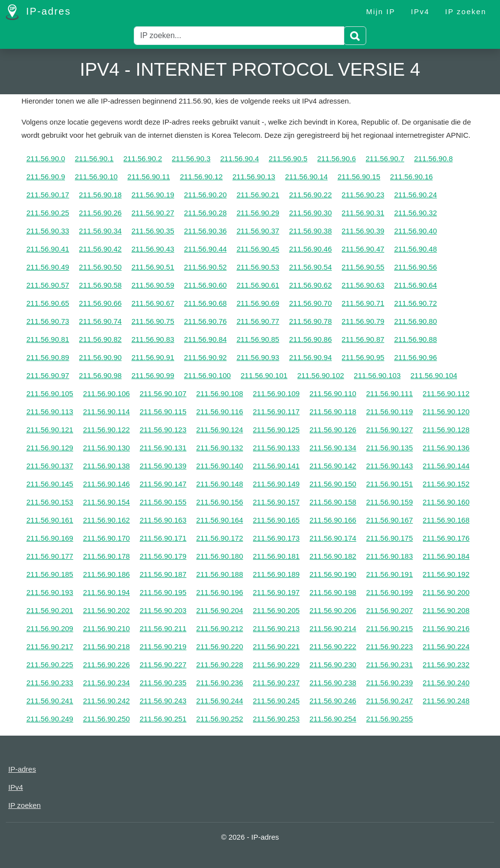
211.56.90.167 (390, 520)
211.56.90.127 (390, 430)
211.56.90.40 (416, 231)
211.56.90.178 (106, 556)
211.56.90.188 (220, 574)
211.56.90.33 (48, 231)
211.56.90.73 (48, 321)
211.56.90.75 (153, 321)
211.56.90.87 (363, 339)
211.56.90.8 (433, 159)
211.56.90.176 (446, 538)
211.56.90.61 (258, 285)
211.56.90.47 (363, 249)
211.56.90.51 (153, 267)
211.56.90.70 (311, 303)
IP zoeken (466, 11)
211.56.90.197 (276, 592)
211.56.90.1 (94, 159)
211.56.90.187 (163, 574)
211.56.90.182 (333, 556)
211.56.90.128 (446, 430)
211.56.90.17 (48, 195)
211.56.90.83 (153, 339)
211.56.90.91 (153, 357)
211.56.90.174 (333, 538)
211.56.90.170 (106, 538)
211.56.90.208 (446, 610)
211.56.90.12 (201, 177)
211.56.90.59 (153, 285)
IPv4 (420, 11)
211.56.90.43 (153, 249)
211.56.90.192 (446, 574)
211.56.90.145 (50, 484)
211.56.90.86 (311, 339)
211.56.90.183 (390, 556)
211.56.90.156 (220, 502)
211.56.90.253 (276, 719)
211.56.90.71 (363, 303)
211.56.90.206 (333, 610)
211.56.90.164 (220, 520)
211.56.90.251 (163, 719)
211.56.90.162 (106, 520)
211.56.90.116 (220, 412)
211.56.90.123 (163, 430)
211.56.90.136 (446, 448)
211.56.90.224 (446, 646)
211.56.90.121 (50, 430)
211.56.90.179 (163, 556)
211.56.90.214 (333, 628)
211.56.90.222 (333, 646)
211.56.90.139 (163, 466)
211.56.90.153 (50, 502)
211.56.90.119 (390, 412)
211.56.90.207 (390, 610)
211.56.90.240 (446, 683)
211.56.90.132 (220, 448)
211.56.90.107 (163, 393)
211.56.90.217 (50, 646)
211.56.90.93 (258, 357)
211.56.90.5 (288, 159)
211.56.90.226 (106, 665)
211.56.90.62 (311, 285)
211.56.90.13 (254, 177)
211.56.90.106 (106, 393)
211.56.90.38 (311, 231)
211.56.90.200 (446, 592)
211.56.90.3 (191, 159)
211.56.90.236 (220, 683)
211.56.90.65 (48, 303)
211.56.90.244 (220, 701)
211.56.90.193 (50, 592)
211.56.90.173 (276, 538)
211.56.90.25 (48, 213)
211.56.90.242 (106, 701)
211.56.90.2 (143, 159)
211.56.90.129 (50, 448)
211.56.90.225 (50, 665)
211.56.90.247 (390, 701)
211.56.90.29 (258, 213)
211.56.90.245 (276, 701)
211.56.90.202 (106, 610)
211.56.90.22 (311, 195)
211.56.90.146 (106, 484)
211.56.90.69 (258, 303)
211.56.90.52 (206, 267)
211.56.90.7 (385, 159)
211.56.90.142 (333, 466)
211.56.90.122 (106, 430)
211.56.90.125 (276, 430)
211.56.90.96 (416, 357)
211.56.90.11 (149, 177)
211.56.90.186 (106, 574)
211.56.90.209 (50, 628)
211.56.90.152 (446, 484)
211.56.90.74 (101, 321)
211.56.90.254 (333, 719)
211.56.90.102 (321, 375)
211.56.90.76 (206, 321)
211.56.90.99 (153, 375)
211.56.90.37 (258, 231)
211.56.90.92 (206, 357)
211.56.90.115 (163, 412)
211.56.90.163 (163, 520)
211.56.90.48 (416, 249)
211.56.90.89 (48, 357)
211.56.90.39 (363, 231)
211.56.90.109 (276, 393)
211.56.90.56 (416, 267)
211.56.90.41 (48, 249)
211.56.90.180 (220, 556)
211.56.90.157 (276, 502)
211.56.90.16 (412, 177)
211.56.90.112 (446, 393)
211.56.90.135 (390, 448)
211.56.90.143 (390, 466)
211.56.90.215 (390, 628)
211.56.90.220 (220, 646)
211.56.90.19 (153, 195)
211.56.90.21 (258, 195)
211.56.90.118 (333, 412)
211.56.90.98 (101, 375)
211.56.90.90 (101, 357)
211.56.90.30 (311, 213)
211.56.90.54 (311, 267)
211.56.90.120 (446, 412)
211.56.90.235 (163, 683)
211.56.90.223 (390, 646)
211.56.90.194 (106, 592)
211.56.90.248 (446, 701)
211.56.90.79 (363, 321)
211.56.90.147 (163, 484)
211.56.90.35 (153, 231)
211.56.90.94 (311, 357)
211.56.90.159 (390, 502)
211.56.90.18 (101, 195)
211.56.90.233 (50, 683)
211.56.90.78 (311, 321)
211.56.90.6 (337, 159)
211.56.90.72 (416, 303)
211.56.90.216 (446, 628)
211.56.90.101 (264, 375)
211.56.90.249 (50, 719)
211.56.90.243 (163, 701)
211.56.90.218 (106, 646)
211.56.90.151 (390, 484)
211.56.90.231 (390, 665)
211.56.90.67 (153, 303)
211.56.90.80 (416, 321)
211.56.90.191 (390, 574)
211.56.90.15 (359, 177)
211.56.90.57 (48, 285)
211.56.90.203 (163, 610)
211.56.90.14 (307, 177)
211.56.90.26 (101, 213)
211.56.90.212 (220, 628)
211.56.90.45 (258, 249)
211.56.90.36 (206, 231)
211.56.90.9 (46, 177)
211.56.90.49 (48, 267)
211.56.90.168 (446, 520)
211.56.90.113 (50, 412)
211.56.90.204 (220, 610)
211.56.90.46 (311, 249)
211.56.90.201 (50, 610)
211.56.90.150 (333, 484)
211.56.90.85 (258, 339)
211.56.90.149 (276, 484)
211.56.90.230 (333, 665)
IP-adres (38, 12)
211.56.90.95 (363, 357)
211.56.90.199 (390, 592)
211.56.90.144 (446, 466)
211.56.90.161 (50, 520)
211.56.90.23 (363, 195)
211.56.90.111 (390, 393)
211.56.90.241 (50, 701)
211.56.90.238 (333, 683)
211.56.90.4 (240, 159)
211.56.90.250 (106, 719)
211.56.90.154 (106, 502)
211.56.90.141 (276, 466)
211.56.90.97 (48, 375)
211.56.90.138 (106, 466)
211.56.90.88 (416, 339)
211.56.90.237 (276, 683)
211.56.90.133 (276, 448)
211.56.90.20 (206, 195)
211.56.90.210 (106, 628)
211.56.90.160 (446, 502)
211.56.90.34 (101, 231)
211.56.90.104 (434, 375)
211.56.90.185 (50, 574)
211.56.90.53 (258, 267)
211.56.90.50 (101, 267)
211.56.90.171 (163, 538)
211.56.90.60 (206, 285)
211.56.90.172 (220, 538)
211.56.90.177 (50, 556)
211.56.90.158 (333, 502)
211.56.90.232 (446, 665)
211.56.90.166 (333, 520)
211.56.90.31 (363, 213)
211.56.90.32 (416, 213)
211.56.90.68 (206, 303)
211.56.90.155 (163, 502)
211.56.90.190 (333, 574)
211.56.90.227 (163, 665)
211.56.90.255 (390, 719)
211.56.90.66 (101, 303)
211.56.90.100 (208, 375)
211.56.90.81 (48, 339)
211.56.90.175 (390, 538)
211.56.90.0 (46, 159)
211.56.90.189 (276, 574)
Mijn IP (381, 11)
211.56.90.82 (101, 339)
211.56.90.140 (220, 466)
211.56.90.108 (220, 393)
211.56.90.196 (220, 592)
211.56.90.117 (276, 412)
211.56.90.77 (258, 321)
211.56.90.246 (333, 701)
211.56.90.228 (220, 665)
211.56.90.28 (206, 213)
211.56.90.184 (446, 556)
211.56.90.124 (220, 430)
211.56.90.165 (276, 520)
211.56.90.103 (377, 375)
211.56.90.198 (333, 592)
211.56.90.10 (96, 177)
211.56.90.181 (276, 556)
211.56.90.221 (276, 646)
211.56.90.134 (333, 448)
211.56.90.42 (101, 249)
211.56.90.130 (106, 448)
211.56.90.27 (153, 213)
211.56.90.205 (276, 610)
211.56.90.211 (163, 628)
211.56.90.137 (50, 466)
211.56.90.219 (163, 646)
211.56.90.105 (50, 393)
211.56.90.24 (416, 195)
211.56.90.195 (163, 592)
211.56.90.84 (206, 339)
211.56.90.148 (220, 484)
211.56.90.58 (101, 285)
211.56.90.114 (106, 412)
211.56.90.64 (416, 285)
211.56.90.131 (163, 448)
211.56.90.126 (333, 430)
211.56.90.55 (363, 267)
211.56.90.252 (220, 719)
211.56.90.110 (333, 393)
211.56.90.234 (106, 683)
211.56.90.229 (276, 665)
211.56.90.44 (206, 249)
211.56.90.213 (276, 628)
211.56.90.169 (50, 538)
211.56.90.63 (363, 285)
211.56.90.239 (390, 683)
